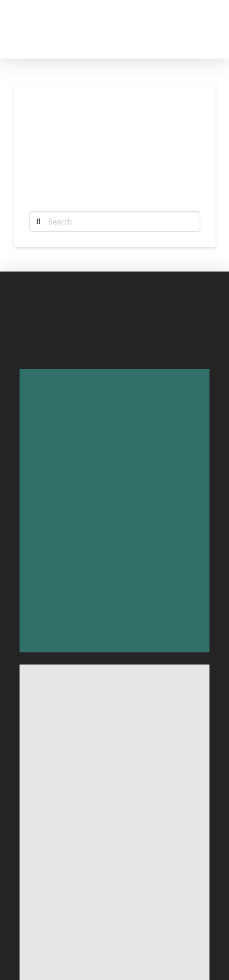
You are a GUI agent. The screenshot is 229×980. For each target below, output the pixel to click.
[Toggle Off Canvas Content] (196, 29)
